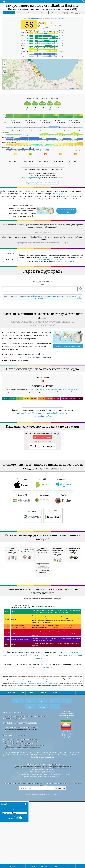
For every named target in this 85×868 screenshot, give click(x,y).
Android (43, 536)
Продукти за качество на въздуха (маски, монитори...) (24, 850)
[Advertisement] (43, 318)
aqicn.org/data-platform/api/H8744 (51, 259)
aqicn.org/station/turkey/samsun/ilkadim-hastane (60, 418)
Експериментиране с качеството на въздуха (21, 834)
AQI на (30, 19)
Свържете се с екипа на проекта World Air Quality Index (25, 822)
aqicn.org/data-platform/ (42, 442)
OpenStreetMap (72, 89)
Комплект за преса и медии (15, 824)
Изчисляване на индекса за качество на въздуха (22, 846)
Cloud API (53, 568)
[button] (36, 72)
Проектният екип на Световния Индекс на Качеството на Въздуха (36, 788)
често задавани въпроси (14, 840)
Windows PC (22, 552)
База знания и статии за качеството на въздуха (22, 832)
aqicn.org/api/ (70, 261)
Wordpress (32, 568)
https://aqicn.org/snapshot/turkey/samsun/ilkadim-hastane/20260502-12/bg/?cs (42, 243)
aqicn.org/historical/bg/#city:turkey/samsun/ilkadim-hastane (42, 439)
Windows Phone (63, 536)
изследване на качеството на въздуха (20, 828)
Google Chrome (43, 552)
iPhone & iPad (22, 536)
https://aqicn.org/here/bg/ (42, 233)
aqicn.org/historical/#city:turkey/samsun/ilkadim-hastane (59, 416)
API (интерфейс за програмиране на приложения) (23, 852)
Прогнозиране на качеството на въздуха (19, 848)
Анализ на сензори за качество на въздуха (20, 836)
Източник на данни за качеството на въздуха (21, 845)
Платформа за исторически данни (17, 854)
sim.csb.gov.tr (58, 193)
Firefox (63, 552)
